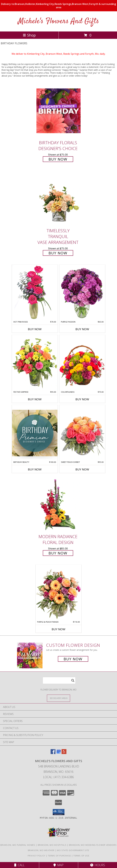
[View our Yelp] (64, 753)
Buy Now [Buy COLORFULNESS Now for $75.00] (82, 399)
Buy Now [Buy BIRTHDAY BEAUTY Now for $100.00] (35, 469)
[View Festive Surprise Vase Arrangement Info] (35, 363)
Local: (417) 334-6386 (58, 777)
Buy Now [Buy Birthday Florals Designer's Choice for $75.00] (58, 159)
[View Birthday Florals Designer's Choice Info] (58, 111)
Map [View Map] (58, 865)
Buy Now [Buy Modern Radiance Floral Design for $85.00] (58, 553)
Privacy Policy (36, 856)
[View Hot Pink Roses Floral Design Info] (35, 293)
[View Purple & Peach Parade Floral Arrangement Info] (58, 593)
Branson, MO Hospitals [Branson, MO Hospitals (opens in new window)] (52, 845)
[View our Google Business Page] (58, 753)
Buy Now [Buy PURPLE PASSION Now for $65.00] (82, 329)
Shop (29, 35)
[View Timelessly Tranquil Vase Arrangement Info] (58, 199)
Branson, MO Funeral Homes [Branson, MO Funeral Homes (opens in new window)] (18, 845)
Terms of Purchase (59, 856)
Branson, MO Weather (41, 850)
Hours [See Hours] (98, 865)
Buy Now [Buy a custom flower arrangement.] (73, 659)
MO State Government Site (73, 850)
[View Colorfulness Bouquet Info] (82, 363)
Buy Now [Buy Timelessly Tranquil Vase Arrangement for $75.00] (58, 253)
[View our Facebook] (53, 753)
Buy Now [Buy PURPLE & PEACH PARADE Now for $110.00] (58, 629)
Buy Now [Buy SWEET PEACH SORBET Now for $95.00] (82, 469)
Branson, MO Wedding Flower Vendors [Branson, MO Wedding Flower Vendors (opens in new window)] (93, 845)
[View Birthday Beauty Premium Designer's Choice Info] (35, 433)
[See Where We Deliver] (58, 698)
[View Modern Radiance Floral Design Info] (58, 505)
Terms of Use (81, 856)
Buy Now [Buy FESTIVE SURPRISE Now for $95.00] (35, 399)
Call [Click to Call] (19, 865)
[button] (59, 812)
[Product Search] (59, 680)
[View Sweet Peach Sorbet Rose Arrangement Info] (82, 433)
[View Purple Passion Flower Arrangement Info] (82, 293)
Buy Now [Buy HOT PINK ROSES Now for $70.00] (35, 329)
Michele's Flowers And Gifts (58, 21)
